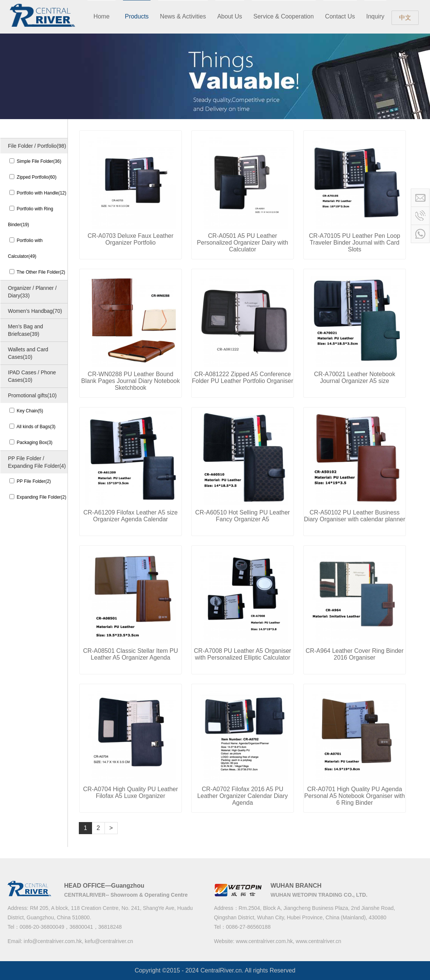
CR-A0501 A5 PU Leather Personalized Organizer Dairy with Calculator (243, 243)
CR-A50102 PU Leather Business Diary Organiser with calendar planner (355, 516)
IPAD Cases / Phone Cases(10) (32, 376)
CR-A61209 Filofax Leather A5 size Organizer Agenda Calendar (131, 516)
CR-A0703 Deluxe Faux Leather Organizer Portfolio (131, 239)
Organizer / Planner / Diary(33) (32, 292)
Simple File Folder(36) (35, 161)
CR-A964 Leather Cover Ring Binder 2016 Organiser (355, 654)
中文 (405, 18)
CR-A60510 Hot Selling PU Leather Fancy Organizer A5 (243, 516)
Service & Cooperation (284, 16)
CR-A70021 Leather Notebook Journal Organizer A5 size (354, 377)
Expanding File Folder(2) (38, 497)
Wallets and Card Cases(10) (28, 353)
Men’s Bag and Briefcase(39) (25, 330)
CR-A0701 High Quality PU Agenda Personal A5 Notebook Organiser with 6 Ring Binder (355, 796)
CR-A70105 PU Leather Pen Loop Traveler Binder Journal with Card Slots (355, 243)
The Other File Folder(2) (37, 272)
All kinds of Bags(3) (32, 427)
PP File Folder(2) (30, 481)
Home (102, 16)
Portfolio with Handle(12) (38, 193)
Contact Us (340, 16)
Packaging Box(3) (31, 443)
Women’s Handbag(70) (35, 311)
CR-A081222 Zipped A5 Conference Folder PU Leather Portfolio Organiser (243, 377)
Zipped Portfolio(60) (33, 177)
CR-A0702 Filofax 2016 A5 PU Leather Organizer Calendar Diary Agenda (243, 796)
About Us (230, 16)
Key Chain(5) (26, 411)
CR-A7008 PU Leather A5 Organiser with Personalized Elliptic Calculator (243, 654)
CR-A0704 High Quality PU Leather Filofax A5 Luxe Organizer (131, 792)
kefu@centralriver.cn (109, 941)
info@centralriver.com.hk (53, 941)
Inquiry (375, 16)
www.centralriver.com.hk (264, 941)
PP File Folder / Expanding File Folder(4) (37, 462)
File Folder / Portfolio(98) (37, 146)
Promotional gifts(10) (32, 395)
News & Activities (183, 16)
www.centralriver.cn (319, 941)
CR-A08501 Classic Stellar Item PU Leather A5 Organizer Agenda (131, 654)
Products (137, 16)
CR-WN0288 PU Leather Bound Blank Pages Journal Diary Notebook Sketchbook (130, 381)
